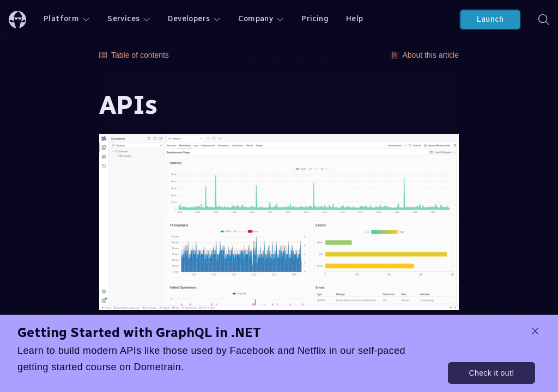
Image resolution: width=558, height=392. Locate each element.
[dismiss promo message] (535, 331)
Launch (490, 19)
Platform (67, 19)
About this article (425, 55)
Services (129, 19)
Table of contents (134, 55)
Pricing (315, 19)
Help (355, 19)
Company (261, 19)
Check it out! (491, 373)
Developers (194, 19)
